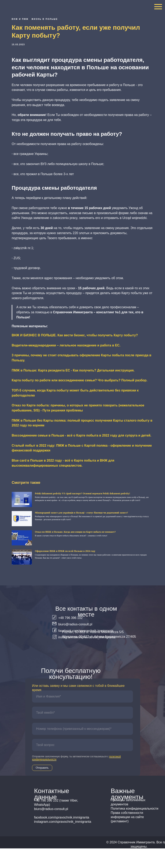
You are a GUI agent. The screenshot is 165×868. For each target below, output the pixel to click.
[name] (82, 716)
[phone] (82, 748)
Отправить (42, 787)
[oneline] (82, 765)
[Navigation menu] (158, 7)
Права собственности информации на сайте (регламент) (127, 837)
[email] (82, 732)
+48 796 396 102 (70, 637)
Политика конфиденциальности (135, 828)
